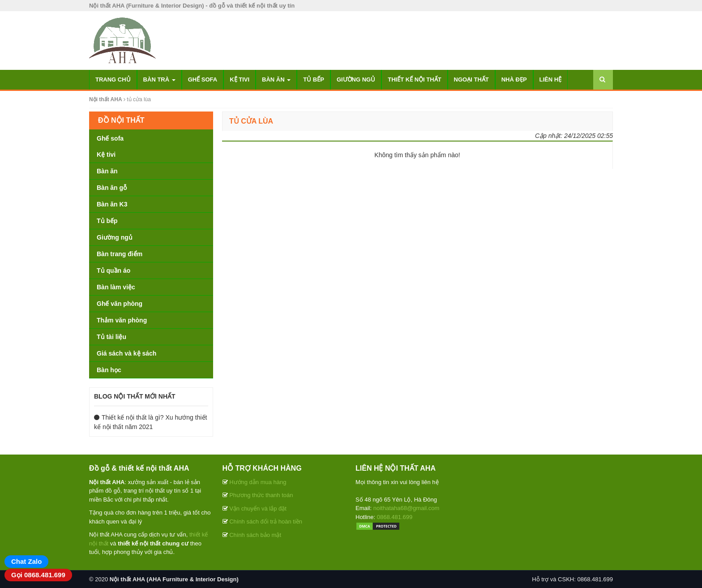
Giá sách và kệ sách (126, 353)
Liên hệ (551, 79)
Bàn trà (159, 79)
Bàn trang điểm (120, 254)
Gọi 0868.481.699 (38, 575)
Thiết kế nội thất (414, 79)
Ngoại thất (471, 79)
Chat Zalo (26, 561)
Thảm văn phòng (122, 320)
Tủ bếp (314, 79)
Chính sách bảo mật (255, 535)
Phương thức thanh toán (261, 495)
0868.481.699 (395, 517)
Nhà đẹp (514, 79)
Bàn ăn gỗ (112, 188)
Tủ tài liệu (111, 337)
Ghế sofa (203, 79)
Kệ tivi (240, 79)
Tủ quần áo (113, 270)
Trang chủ (113, 79)
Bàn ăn (276, 79)
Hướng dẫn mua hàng (258, 482)
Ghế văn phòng (120, 304)
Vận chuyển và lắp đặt (258, 509)
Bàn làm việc (116, 287)
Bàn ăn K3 (112, 204)
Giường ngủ (356, 79)
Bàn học (109, 370)
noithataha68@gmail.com (407, 508)
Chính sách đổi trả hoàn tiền (266, 521)
